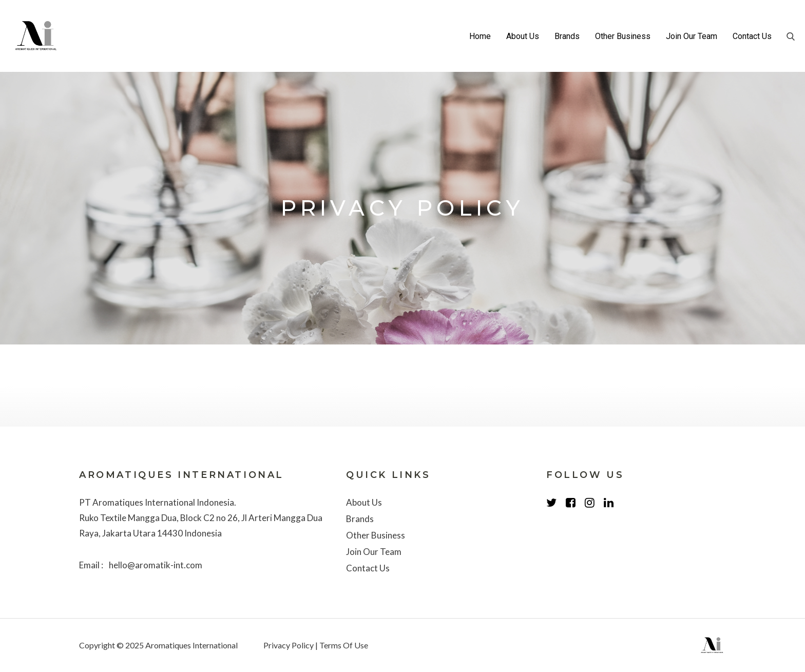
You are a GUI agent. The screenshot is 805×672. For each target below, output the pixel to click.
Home (480, 36)
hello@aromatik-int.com (156, 565)
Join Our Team (692, 36)
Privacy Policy (289, 645)
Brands (567, 36)
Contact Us (752, 36)
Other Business (623, 36)
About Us (523, 36)
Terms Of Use (344, 645)
